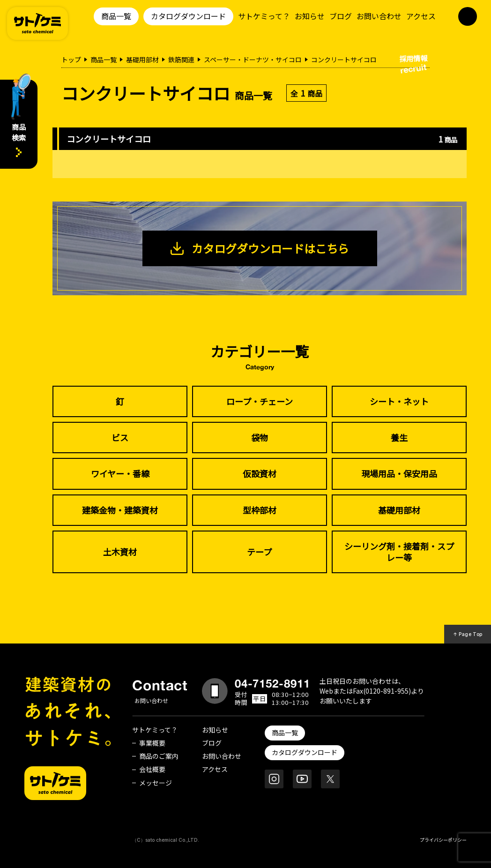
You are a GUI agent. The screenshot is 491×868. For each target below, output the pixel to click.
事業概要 (152, 743)
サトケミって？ (264, 16)
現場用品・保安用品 (399, 473)
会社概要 (152, 769)
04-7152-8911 (273, 683)
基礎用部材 (142, 60)
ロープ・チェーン (260, 401)
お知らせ (310, 16)
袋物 (260, 437)
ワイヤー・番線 (120, 473)
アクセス (421, 16)
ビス (120, 437)
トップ (71, 60)
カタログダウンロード (188, 16)
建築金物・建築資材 (120, 510)
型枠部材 (260, 510)
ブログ (341, 16)
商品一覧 (116, 16)
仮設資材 (260, 473)
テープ (259, 552)
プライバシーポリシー (443, 840)
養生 (399, 437)
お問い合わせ (379, 16)
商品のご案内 (159, 756)
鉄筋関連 (181, 60)
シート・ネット (399, 401)
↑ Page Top (468, 634)
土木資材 (120, 552)
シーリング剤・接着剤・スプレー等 (399, 551)
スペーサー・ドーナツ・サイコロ (253, 60)
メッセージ (156, 783)
